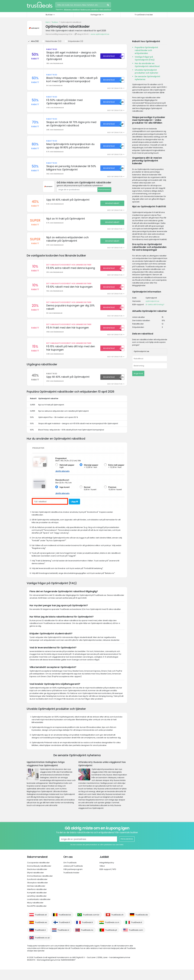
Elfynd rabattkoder (35, 883)
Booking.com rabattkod (89, 9)
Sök (108, 5)
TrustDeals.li (40, 940)
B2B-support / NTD (108, 880)
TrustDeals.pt (111, 940)
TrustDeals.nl (63, 940)
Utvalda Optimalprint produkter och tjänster (146, 71)
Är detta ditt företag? (155, 304)
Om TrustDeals (70, 873)
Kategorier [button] (96, 15)
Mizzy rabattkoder (35, 913)
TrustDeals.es (41, 933)
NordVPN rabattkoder (37, 916)
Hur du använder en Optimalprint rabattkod (147, 65)
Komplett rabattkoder (37, 903)
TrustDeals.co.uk (42, 948)
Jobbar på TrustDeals (73, 876)
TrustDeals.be (65, 925)
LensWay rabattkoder (37, 906)
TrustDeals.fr (87, 933)
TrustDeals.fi (64, 933)
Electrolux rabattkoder (37, 880)
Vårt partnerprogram (73, 880)
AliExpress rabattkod (72, 9)
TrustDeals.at (41, 925)
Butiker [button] (49, 15)
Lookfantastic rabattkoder (39, 910)
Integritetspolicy (107, 873)
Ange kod (138, 373)
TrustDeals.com (136, 940)
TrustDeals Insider (144, 15)
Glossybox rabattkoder (38, 893)
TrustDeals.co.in (112, 933)
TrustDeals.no (87, 940)
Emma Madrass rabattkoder (40, 886)
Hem (48, 22)
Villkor (102, 876)
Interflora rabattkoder (37, 900)
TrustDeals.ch (117, 925)
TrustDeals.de (142, 925)
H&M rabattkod (105, 9)
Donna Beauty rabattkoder (39, 876)
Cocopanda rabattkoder (38, 873)
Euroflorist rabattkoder (37, 890)
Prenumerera (104, 194)
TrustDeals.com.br (91, 925)
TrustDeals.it (137, 933)
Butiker (55, 22)
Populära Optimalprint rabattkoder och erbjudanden (146, 50)
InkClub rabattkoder (36, 896)
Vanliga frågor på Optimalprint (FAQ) (145, 58)
